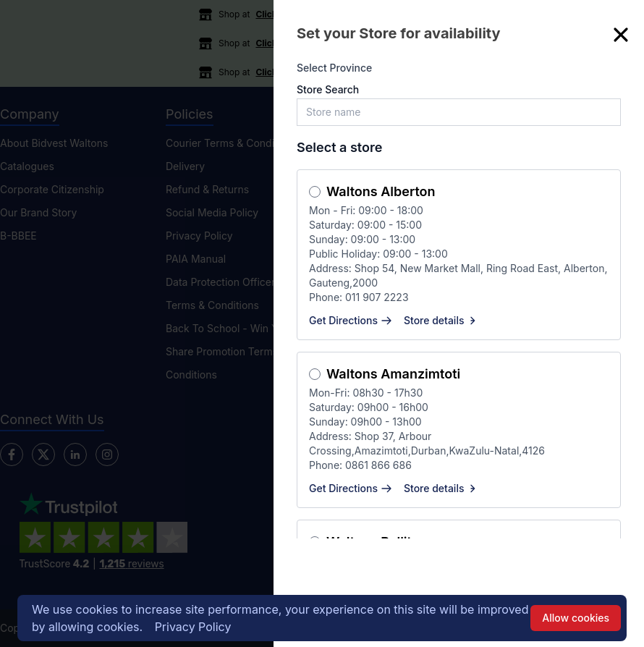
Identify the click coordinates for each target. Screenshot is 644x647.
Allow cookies (576, 618)
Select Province (334, 68)
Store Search (328, 89)
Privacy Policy (193, 627)
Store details (441, 320)
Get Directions (351, 320)
